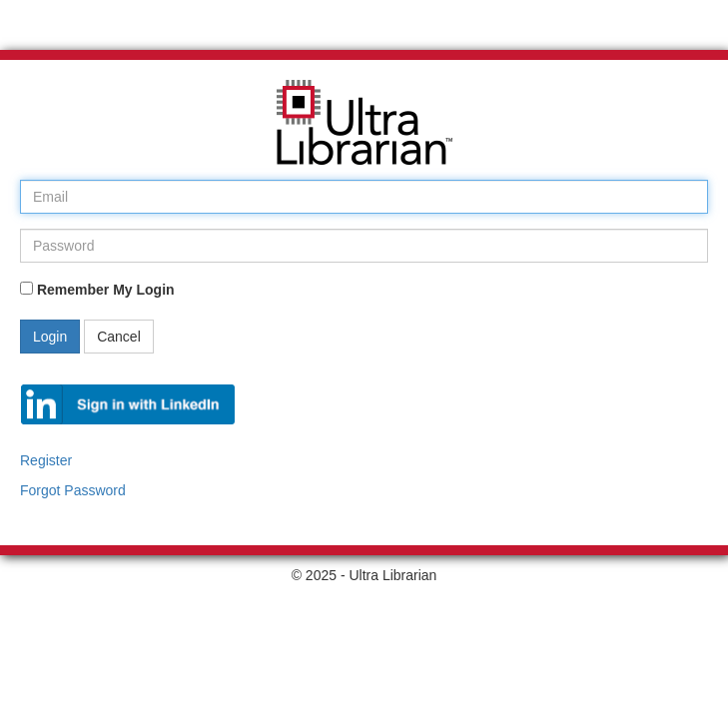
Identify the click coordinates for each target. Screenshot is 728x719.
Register (46, 460)
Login (50, 337)
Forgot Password (73, 490)
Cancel (119, 337)
